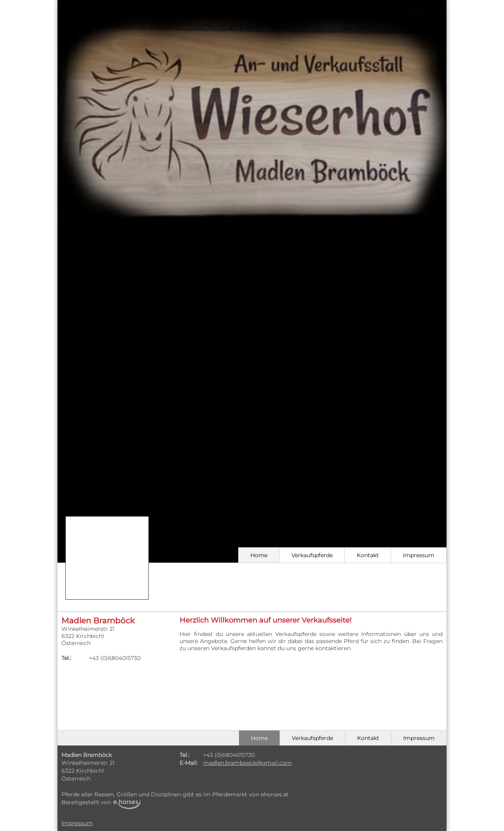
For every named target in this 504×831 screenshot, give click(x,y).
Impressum (419, 555)
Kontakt (368, 555)
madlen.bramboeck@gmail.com (247, 763)
